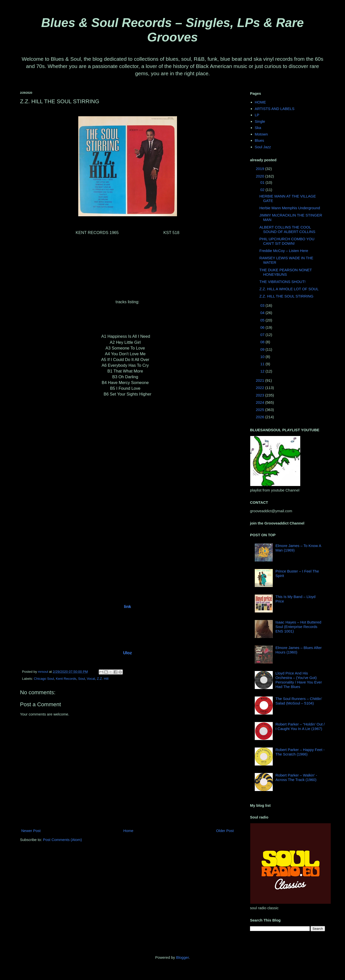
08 (263, 342)
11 (263, 364)
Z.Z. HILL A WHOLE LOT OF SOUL (289, 289)
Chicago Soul (44, 679)
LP (257, 115)
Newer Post (31, 831)
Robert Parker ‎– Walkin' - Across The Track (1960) (296, 777)
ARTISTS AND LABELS (275, 109)
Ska (258, 128)
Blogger (182, 957)
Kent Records (66, 679)
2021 (260, 380)
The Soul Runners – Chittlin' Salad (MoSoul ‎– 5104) (299, 701)
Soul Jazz (263, 147)
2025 (260, 410)
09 (263, 349)
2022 (260, 388)
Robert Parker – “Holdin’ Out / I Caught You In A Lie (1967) (300, 726)
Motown (261, 134)
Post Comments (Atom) (62, 840)
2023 (260, 395)
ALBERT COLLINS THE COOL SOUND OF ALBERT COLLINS (287, 229)
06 (263, 327)
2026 (260, 417)
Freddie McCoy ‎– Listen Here (284, 251)
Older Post (225, 831)
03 (263, 305)
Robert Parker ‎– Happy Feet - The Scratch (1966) (300, 752)
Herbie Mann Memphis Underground (290, 208)
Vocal (91, 679)
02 (263, 190)
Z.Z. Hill (103, 679)
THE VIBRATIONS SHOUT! (283, 282)
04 (263, 313)
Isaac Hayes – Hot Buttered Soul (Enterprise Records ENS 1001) (298, 627)
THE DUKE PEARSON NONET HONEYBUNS (286, 272)
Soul (81, 679)
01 (263, 182)
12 (263, 371)
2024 (260, 402)
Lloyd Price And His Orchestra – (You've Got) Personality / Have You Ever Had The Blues (299, 680)
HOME (260, 102)
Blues (259, 140)
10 (263, 357)
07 (263, 335)
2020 (260, 176)
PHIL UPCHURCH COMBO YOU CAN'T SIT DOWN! (287, 241)
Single (260, 121)
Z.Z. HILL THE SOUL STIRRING (286, 296)
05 (263, 320)
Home (128, 831)
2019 (260, 169)
